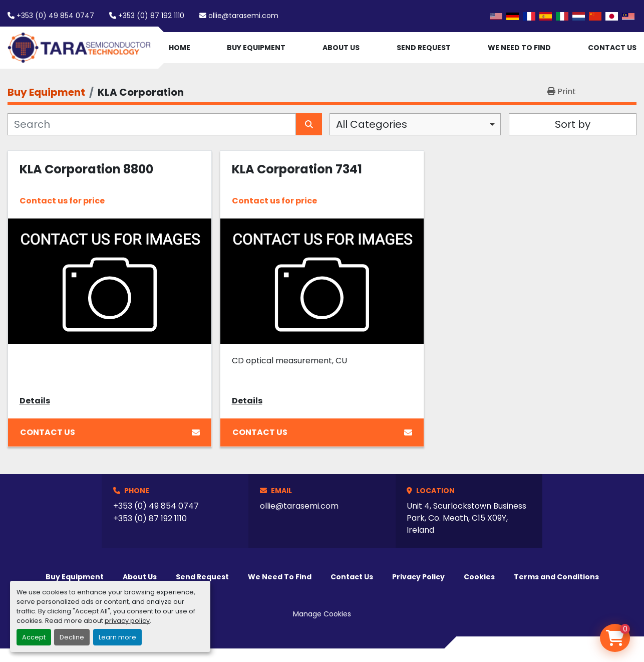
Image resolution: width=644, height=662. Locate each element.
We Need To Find (519, 48)
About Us (341, 48)
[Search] (152, 124)
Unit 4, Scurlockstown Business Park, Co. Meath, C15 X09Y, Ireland (466, 518)
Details (35, 401)
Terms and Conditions (556, 577)
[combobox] (415, 124)
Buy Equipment (256, 48)
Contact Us (612, 48)
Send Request (424, 48)
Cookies (479, 577)
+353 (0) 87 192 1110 (151, 16)
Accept (34, 637)
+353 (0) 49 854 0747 (55, 16)
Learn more (117, 637)
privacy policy (127, 621)
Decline (72, 637)
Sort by (573, 124)
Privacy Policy (418, 577)
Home (180, 48)
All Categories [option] (372, 124)
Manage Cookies (322, 614)
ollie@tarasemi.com (243, 16)
